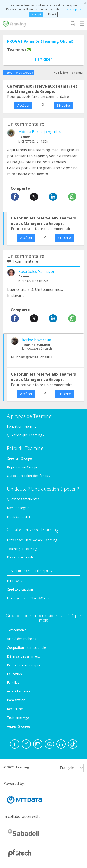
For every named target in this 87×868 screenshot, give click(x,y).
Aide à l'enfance (19, 691)
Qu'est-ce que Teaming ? (26, 435)
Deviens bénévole (20, 557)
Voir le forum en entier (69, 73)
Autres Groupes (19, 726)
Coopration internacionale (26, 648)
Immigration (16, 700)
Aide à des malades (22, 639)
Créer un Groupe (19, 458)
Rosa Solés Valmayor (36, 271)
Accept (37, 14)
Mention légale (18, 508)
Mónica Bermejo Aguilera (40, 132)
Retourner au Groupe (19, 73)
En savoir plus (72, 9)
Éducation (14, 674)
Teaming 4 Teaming (22, 549)
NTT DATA (15, 581)
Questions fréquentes (23, 499)
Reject (52, 14)
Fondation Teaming (22, 426)
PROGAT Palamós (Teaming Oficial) (40, 41)
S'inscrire (63, 105)
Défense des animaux (23, 656)
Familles (13, 682)
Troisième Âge (18, 718)
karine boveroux (36, 340)
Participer (43, 59)
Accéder (23, 105)
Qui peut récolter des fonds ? (29, 476)
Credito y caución (20, 589)
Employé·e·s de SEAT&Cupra (28, 598)
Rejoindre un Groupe (23, 467)
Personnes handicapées (25, 665)
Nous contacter (19, 517)
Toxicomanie (17, 630)
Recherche (15, 709)
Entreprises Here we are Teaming (32, 540)
